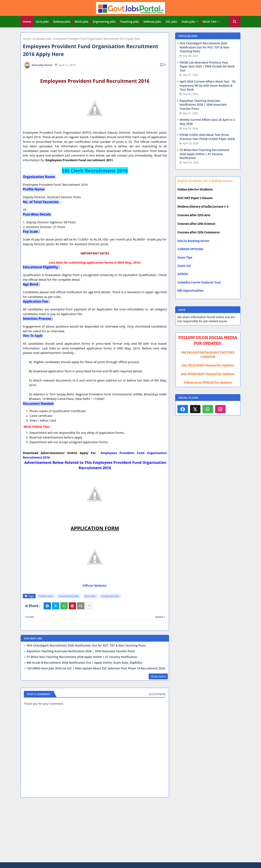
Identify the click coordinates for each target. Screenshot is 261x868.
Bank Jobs (82, 22)
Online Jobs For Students (195, 189)
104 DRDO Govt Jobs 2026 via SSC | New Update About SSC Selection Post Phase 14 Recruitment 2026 (96, 668)
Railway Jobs (62, 22)
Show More (158, 676)
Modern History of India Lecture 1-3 (203, 207)
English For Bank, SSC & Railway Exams (205, 181)
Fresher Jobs (46, 596)
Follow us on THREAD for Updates (208, 383)
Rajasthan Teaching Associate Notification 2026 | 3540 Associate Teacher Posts (81, 651)
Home (27, 22)
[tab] (27, 22)
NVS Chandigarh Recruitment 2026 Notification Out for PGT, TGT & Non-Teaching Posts (86, 645)
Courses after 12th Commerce (199, 232)
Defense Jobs (152, 22)
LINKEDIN (208, 357)
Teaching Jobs (129, 22)
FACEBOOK (189, 352)
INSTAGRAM (208, 352)
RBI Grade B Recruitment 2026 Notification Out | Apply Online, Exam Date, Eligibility (84, 663)
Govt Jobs (42, 22)
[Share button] (89, 606)
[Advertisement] (130, 831)
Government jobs (69, 596)
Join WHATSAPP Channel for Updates (208, 374)
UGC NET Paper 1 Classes (195, 198)
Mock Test (210, 22)
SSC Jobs (171, 22)
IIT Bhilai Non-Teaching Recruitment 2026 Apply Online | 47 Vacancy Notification (82, 657)
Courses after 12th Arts (194, 215)
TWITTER (226, 352)
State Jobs (189, 22)
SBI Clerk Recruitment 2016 (95, 171)
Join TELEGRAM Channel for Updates (208, 365)
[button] (235, 22)
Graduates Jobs (42, 39)
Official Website (95, 585)
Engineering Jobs (104, 22)
